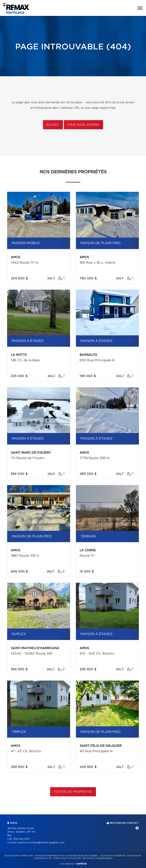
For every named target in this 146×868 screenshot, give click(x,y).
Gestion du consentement (98, 858)
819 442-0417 (22, 839)
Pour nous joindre (83, 125)
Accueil (53, 125)
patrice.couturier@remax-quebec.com (41, 843)
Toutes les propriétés (73, 792)
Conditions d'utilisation (67, 858)
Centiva (81, 864)
